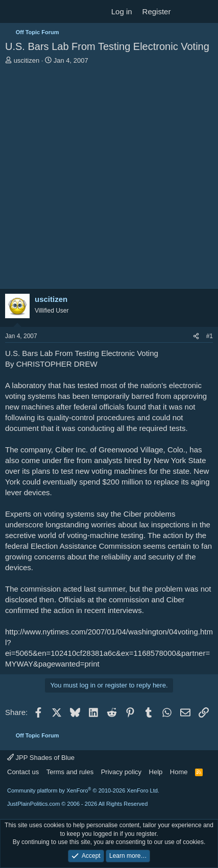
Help (156, 772)
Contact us (23, 772)
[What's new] (186, 11)
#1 (210, 336)
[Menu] (14, 12)
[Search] (206, 11)
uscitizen (27, 60)
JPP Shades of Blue (41, 758)
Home (179, 772)
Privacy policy (121, 772)
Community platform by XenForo (83, 790)
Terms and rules (70, 772)
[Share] (196, 336)
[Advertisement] (109, 179)
